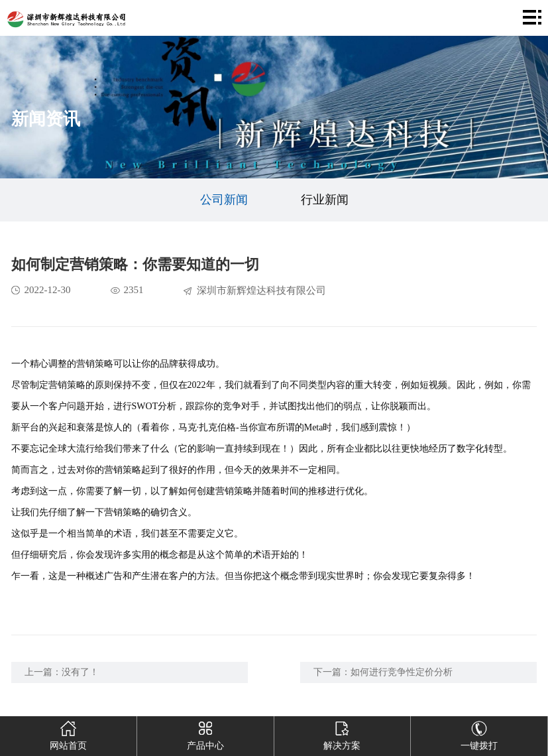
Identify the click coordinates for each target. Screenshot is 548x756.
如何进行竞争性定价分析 (402, 672)
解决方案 (342, 733)
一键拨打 (479, 733)
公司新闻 (224, 200)
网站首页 (69, 733)
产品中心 (205, 733)
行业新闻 (325, 200)
